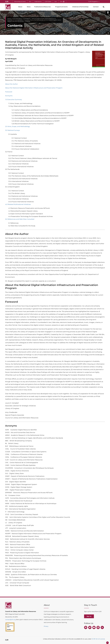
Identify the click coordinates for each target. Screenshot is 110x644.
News (29, 7)
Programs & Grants (62, 7)
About (21, 7)
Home (9, 19)
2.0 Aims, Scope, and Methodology (18, 126)
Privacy (46, 626)
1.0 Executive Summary (14, 100)
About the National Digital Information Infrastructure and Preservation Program (34, 88)
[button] (108, 12)
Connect (96, 7)
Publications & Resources (43, 7)
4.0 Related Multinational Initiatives (18, 204)
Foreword (9, 92)
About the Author (11, 84)
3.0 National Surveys (12, 130)
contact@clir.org (11, 620)
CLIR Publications (17, 19)
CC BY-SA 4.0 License (98, 639)
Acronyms (9, 96)
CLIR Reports (27, 19)
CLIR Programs (94, 2)
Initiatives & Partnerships (81, 7)
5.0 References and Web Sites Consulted (20, 219)
